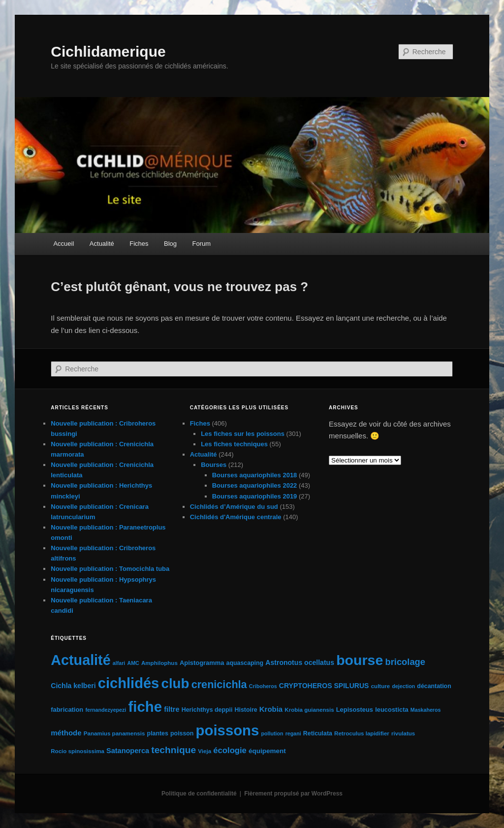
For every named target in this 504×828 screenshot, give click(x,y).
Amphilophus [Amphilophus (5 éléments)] (159, 663)
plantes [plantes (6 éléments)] (158, 733)
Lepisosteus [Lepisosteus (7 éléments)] (355, 710)
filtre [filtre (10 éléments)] (172, 709)
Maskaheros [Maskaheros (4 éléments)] (426, 710)
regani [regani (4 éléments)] (293, 733)
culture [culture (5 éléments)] (381, 686)
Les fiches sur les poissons (243, 434)
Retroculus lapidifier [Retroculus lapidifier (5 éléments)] (362, 733)
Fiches (139, 244)
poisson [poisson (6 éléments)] (182, 733)
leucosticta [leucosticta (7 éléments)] (392, 710)
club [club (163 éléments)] (175, 683)
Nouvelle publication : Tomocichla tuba (110, 569)
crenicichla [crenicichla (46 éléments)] (219, 684)
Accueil (63, 244)
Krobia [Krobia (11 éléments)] (271, 709)
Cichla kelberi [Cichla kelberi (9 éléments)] (73, 686)
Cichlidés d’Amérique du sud (234, 507)
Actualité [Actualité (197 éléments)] (80, 660)
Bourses (214, 465)
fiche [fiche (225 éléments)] (145, 707)
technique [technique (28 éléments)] (173, 750)
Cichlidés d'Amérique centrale (236, 517)
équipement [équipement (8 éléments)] (267, 751)
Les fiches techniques (234, 444)
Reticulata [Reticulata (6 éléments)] (318, 733)
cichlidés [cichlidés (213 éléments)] (129, 683)
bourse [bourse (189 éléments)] (360, 660)
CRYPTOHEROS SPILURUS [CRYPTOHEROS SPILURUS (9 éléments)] (324, 686)
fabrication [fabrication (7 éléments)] (67, 710)
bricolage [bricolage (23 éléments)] (405, 662)
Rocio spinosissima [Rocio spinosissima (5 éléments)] (78, 751)
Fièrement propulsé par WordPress (293, 794)
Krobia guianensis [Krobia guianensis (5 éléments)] (309, 710)
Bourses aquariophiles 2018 (255, 475)
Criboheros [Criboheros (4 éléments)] (263, 686)
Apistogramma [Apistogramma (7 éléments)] (202, 663)
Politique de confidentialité (199, 794)
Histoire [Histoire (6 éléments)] (246, 710)
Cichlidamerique (108, 51)
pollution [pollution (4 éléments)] (272, 733)
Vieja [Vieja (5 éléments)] (205, 751)
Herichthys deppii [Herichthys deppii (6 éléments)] (207, 710)
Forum (202, 244)
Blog (170, 244)
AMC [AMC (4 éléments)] (133, 663)
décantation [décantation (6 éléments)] (434, 686)
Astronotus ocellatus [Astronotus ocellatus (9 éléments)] (300, 662)
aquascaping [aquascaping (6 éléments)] (245, 663)
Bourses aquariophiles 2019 (255, 496)
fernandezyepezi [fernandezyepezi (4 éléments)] (106, 710)
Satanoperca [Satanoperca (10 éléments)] (128, 751)
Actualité (102, 244)
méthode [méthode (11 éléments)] (66, 733)
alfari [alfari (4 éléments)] (119, 663)
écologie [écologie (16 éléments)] (230, 750)
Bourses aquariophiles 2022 (255, 485)
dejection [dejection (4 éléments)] (403, 686)
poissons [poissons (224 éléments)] (228, 730)
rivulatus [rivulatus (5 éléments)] (403, 733)
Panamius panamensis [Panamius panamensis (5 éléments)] (114, 733)
